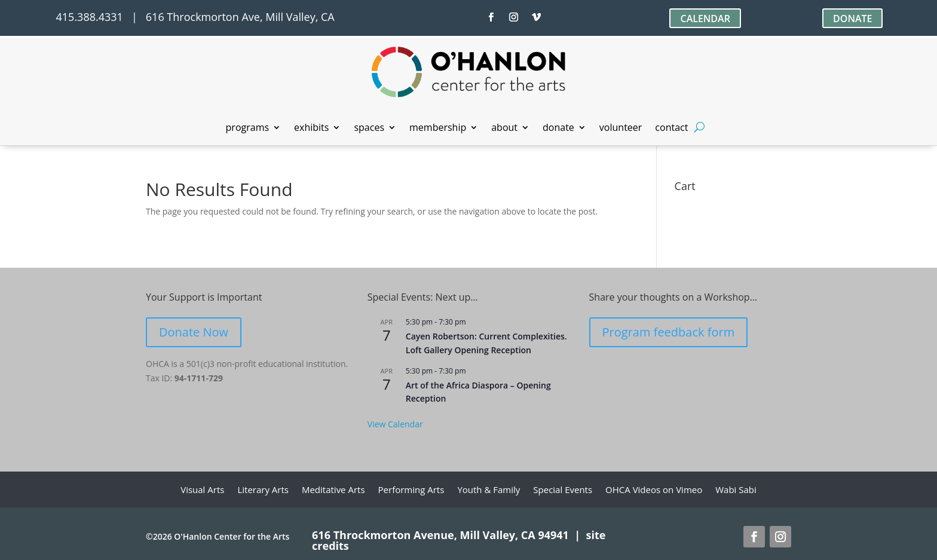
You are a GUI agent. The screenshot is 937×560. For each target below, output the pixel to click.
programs (248, 128)
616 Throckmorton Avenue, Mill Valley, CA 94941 (440, 535)
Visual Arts (202, 490)
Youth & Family (489, 490)
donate (558, 128)
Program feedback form (669, 332)
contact (671, 128)
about (504, 128)
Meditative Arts (333, 490)
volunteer (621, 128)
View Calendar (395, 424)
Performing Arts (411, 490)
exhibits (311, 128)
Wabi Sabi (736, 490)
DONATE (852, 19)
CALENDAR (705, 19)
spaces (369, 128)
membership (438, 128)
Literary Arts (263, 490)
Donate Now (194, 332)
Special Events (563, 490)
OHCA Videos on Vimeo (654, 490)
